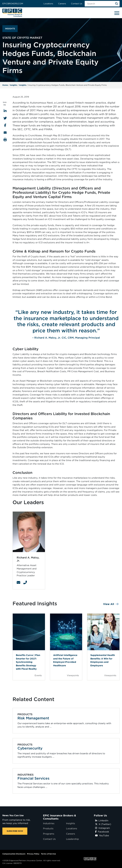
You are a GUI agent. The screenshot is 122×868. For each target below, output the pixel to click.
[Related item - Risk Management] (66, 721)
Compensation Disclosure (14, 854)
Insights (14, 85)
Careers (62, 4)
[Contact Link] (18, 582)
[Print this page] (5, 140)
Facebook (102, 832)
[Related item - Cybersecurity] (66, 751)
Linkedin (102, 820)
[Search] (117, 4)
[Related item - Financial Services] (66, 781)
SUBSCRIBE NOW (15, 831)
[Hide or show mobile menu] (117, 13)
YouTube (102, 835)
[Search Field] (102, 4)
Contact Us (77, 4)
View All (109, 604)
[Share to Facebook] (5, 125)
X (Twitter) (103, 824)
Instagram (103, 828)
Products (48, 828)
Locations (48, 4)
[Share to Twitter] (5, 118)
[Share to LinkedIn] (5, 111)
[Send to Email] (5, 132)
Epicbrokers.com (13, 4)
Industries (49, 823)
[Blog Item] (29, 647)
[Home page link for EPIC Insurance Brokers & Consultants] (13, 13)
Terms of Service (48, 854)
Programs (49, 834)
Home (5, 85)
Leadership (73, 839)
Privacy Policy (33, 854)
